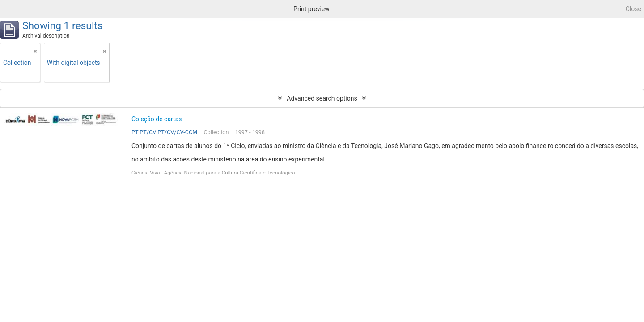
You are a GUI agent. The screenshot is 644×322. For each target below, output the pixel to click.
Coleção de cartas (157, 119)
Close (633, 9)
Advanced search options (322, 98)
